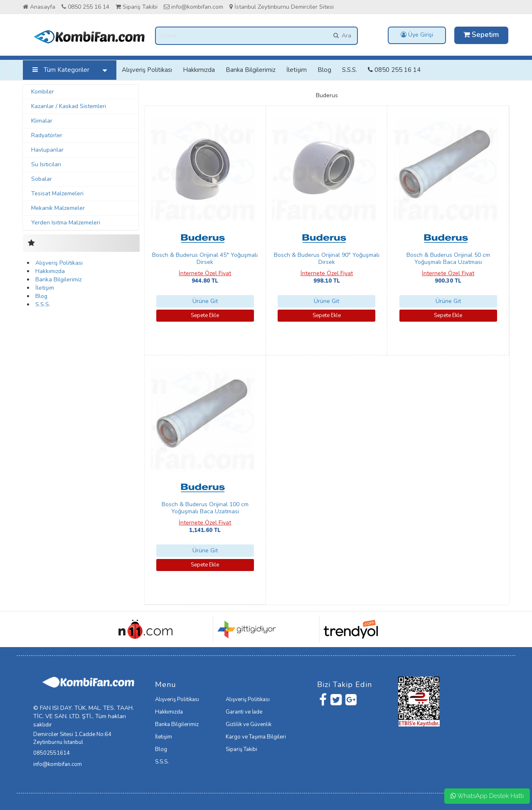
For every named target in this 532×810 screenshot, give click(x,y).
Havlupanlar (47, 150)
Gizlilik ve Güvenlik (249, 724)
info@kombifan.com (193, 7)
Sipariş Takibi (137, 7)
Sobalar (42, 179)
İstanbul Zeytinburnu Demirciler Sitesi (282, 7)
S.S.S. (350, 70)
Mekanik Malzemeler (58, 208)
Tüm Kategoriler (72, 70)
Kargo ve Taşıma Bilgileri (256, 737)
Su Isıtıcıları (46, 164)
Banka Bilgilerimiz (251, 70)
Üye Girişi (417, 35)
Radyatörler (47, 135)
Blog (324, 70)
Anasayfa (39, 7)
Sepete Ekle (205, 315)
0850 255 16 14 (85, 7)
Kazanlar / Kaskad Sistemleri (69, 106)
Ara (342, 36)
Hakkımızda (199, 70)
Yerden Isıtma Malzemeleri (66, 223)
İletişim (297, 70)
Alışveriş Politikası (147, 70)
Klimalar (42, 121)
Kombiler (43, 92)
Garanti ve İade (244, 712)
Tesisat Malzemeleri (57, 193)
